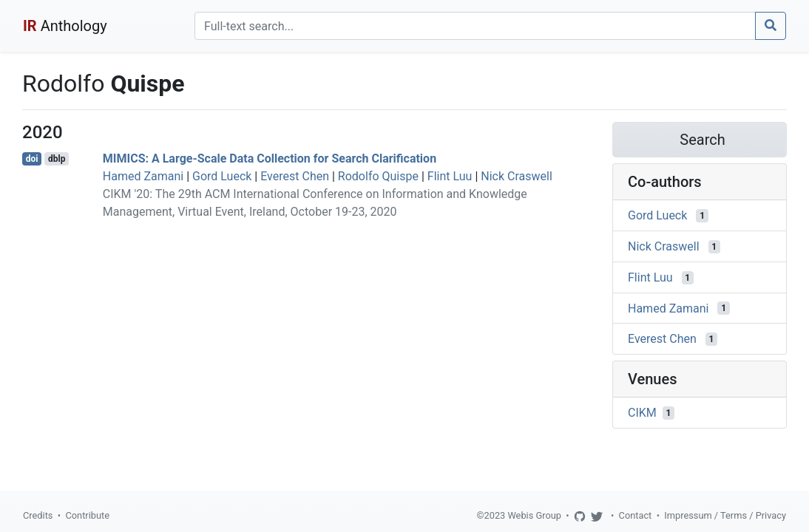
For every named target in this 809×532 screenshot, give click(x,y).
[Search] (475, 26)
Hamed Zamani (143, 176)
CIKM (642, 413)
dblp (57, 159)
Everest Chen (295, 176)
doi (32, 159)
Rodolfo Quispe (378, 176)
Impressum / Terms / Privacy (725, 515)
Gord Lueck (222, 176)
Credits (38, 515)
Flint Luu (450, 176)
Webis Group (534, 515)
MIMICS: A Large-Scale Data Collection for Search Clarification (270, 158)
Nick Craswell (517, 176)
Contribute (87, 515)
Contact (636, 515)
